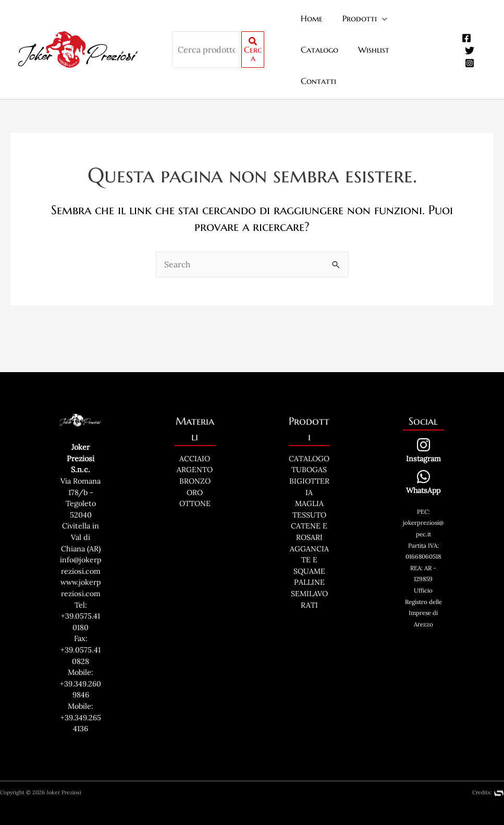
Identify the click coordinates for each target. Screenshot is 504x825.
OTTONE (195, 473)
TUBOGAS (309, 439)
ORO (195, 461)
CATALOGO (309, 427)
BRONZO (195, 450)
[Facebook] (465, 22)
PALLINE (309, 551)
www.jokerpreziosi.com (81, 574)
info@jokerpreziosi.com (81, 540)
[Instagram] (468, 47)
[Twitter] (468, 35)
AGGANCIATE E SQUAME (309, 529)
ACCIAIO (195, 427)
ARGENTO (195, 439)
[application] (377, 18)
